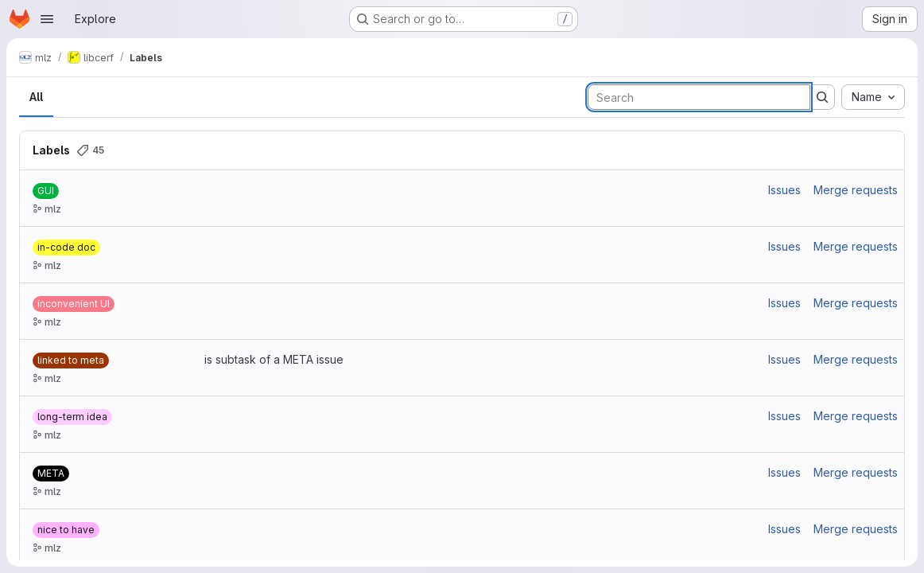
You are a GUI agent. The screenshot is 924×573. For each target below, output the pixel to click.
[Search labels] (699, 97)
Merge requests (856, 190)
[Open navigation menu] (47, 19)
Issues (784, 190)
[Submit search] (822, 97)
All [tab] (36, 97)
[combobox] (873, 97)
